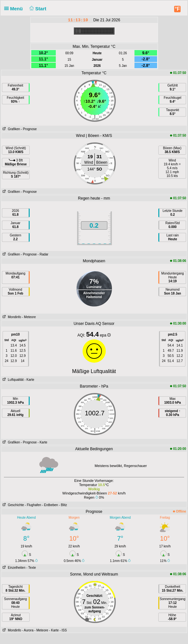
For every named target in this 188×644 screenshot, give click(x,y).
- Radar (43, 254)
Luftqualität (12, 380)
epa (105, 335)
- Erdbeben (50, 505)
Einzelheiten (13, 568)
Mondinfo (11, 317)
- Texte (31, 568)
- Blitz (63, 505)
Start (37, 9)
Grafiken (11, 129)
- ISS (63, 630)
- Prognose (29, 129)
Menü (15, 9)
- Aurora (28, 630)
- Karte (29, 380)
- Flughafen (33, 505)
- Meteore (29, 317)
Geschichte (13, 505)
